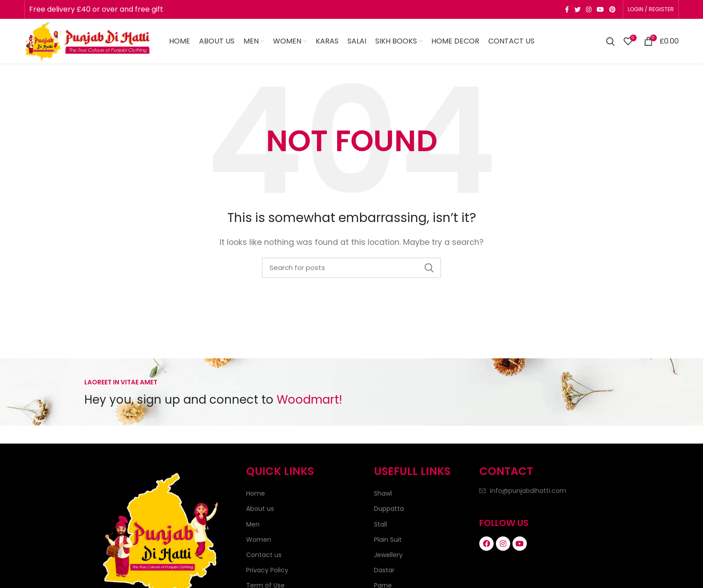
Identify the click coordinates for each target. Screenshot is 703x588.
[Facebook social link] (567, 9)
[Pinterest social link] (612, 9)
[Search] (610, 41)
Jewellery (388, 555)
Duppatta (389, 509)
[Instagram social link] (589, 9)
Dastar (384, 570)
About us (260, 509)
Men (253, 524)
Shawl (383, 493)
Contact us (264, 555)
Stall (380, 524)
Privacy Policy (267, 570)
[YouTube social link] (600, 9)
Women (259, 540)
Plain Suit (388, 540)
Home (256, 493)
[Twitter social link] (577, 9)
